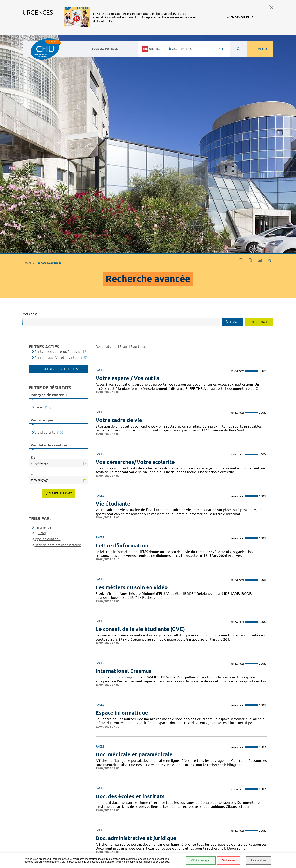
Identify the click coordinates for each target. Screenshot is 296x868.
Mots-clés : (30, 95)
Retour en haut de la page (289, 802)
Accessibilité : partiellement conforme (191, 819)
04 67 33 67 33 (126, 818)
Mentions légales (193, 827)
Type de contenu (47, 320)
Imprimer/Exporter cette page (241, 42)
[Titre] (41, 314)
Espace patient (191, 807)
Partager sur (269, 42)
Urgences (152, 49)
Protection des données (191, 833)
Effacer (234, 103)
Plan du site (189, 839)
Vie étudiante (45, 214)
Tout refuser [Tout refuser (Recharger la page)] (228, 860)
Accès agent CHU (192, 812)
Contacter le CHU (128, 805)
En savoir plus (242, 17)
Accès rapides (180, 49)
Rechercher (261, 103)
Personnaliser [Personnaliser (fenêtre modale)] (258, 860)
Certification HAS (193, 851)
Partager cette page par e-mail (260, 42)
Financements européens (190, 845)
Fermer (271, 7)
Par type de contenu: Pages (56, 133)
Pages (39, 189)
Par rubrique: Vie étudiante (55, 139)
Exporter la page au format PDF (250, 42)
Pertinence (43, 309)
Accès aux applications (124, 745)
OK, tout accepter (201, 860)
